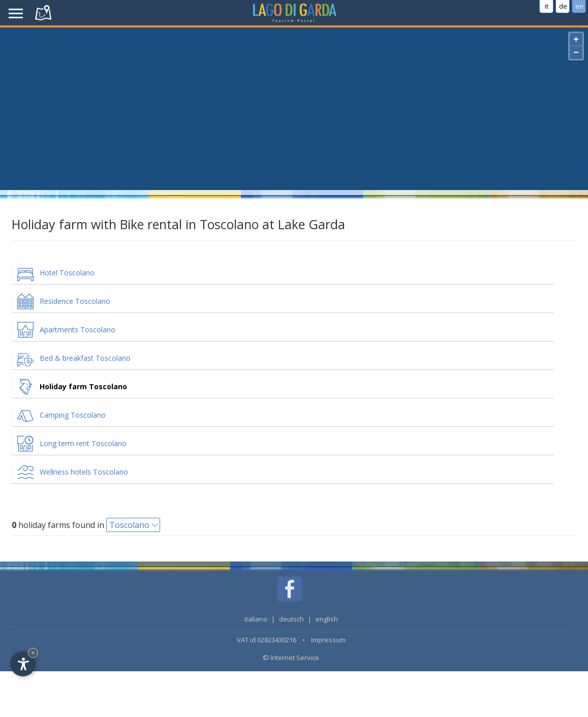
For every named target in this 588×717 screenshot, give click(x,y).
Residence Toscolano (75, 301)
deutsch (291, 619)
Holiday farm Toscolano (83, 386)
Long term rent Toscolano (83, 443)
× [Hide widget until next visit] (33, 653)
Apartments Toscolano (78, 330)
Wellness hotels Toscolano (84, 472)
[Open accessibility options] (23, 664)
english (327, 619)
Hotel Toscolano (67, 273)
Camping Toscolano (73, 415)
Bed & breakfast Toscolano (85, 358)
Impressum (328, 640)
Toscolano (129, 525)
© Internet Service (291, 658)
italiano (256, 619)
